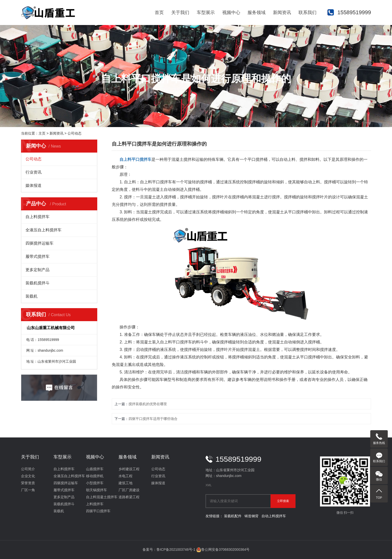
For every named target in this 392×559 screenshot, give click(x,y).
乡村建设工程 (129, 469)
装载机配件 (233, 516)
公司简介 (28, 469)
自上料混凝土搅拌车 (102, 497)
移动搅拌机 (95, 476)
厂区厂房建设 (129, 490)
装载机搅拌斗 (37, 283)
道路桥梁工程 (129, 497)
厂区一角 (28, 490)
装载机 (31, 296)
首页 (159, 13)
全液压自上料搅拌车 (43, 230)
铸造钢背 (251, 516)
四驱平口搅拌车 (98, 511)
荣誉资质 (28, 483)
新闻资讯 (282, 13)
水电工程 (125, 476)
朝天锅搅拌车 (96, 490)
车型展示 (206, 13)
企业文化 (28, 476)
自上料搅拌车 (37, 217)
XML (209, 485)
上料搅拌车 (95, 504)
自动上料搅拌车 (274, 516)
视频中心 (231, 13)
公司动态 (74, 133)
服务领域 (256, 13)
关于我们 (180, 13)
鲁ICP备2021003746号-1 (176, 549)
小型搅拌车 (95, 483)
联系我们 (307, 13)
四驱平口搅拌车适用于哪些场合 (153, 419)
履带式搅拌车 (37, 256)
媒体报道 (33, 185)
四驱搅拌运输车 (39, 243)
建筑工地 (125, 483)
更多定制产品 (37, 270)
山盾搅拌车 (95, 469)
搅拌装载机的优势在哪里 (148, 404)
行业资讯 (33, 172)
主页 (42, 133)
